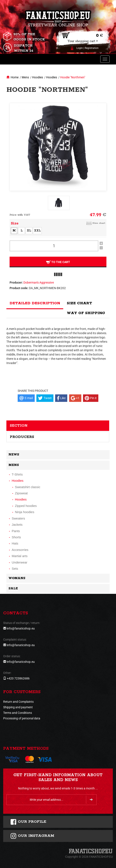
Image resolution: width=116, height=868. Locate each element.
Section (19, 426)
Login (80, 48)
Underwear (19, 562)
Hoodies (38, 77)
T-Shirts (17, 474)
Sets (15, 569)
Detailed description (35, 303)
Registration (92, 48)
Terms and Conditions (18, 713)
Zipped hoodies (26, 506)
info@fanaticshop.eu (21, 628)
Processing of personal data (22, 718)
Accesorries (20, 550)
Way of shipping (86, 313)
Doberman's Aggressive (39, 283)
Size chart (99, 223)
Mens (25, 77)
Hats (15, 543)
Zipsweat (21, 493)
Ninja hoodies (25, 512)
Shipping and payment (18, 707)
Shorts (16, 537)
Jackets (17, 525)
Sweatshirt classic (28, 487)
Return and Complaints (18, 702)
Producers (22, 437)
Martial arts (20, 556)
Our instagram (32, 836)
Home (15, 77)
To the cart (58, 262)
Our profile (28, 822)
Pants (16, 531)
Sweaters (18, 518)
